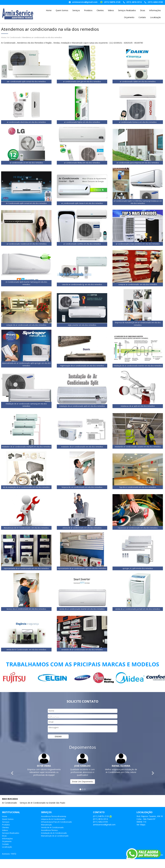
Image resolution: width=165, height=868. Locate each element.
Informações (155, 10)
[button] (12, 773)
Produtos (88, 10)
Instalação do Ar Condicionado (54, 833)
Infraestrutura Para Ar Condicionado (56, 822)
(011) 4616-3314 (134, 2)
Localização (155, 17)
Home (49, 10)
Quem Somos (62, 10)
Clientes (100, 10)
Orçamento (129, 17)
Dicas (143, 10)
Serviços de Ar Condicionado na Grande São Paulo (42, 803)
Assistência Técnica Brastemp (54, 816)
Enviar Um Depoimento (83, 781)
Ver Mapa (141, 825)
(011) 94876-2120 (112, 2)
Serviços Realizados (127, 10)
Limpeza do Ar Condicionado (53, 819)
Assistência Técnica (49, 830)
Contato (142, 17)
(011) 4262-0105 (155, 2)
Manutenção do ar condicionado (55, 836)
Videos (111, 10)
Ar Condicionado (14, 37)
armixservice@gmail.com (85, 2)
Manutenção (46, 825)
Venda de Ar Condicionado (52, 827)
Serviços (76, 10)
